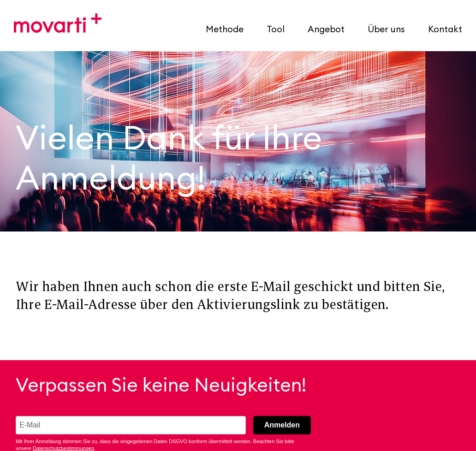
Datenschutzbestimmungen (63, 448)
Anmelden (282, 425)
